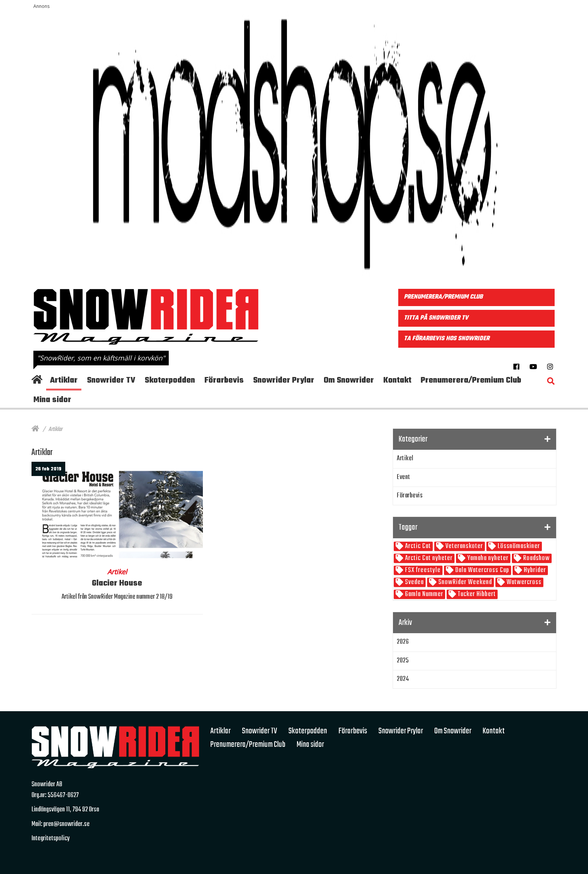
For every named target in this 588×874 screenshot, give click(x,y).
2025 (403, 661)
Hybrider (534, 570)
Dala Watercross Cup (481, 570)
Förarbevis (410, 496)
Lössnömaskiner (518, 546)
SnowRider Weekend (464, 582)
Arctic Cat (417, 546)
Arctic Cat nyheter (428, 558)
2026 (403, 642)
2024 (403, 679)
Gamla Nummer (423, 594)
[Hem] (35, 429)
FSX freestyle (422, 570)
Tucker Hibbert (476, 594)
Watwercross (523, 582)
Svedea (414, 582)
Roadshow (536, 558)
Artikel (405, 459)
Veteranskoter (463, 546)
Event (403, 477)
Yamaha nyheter (487, 558)
